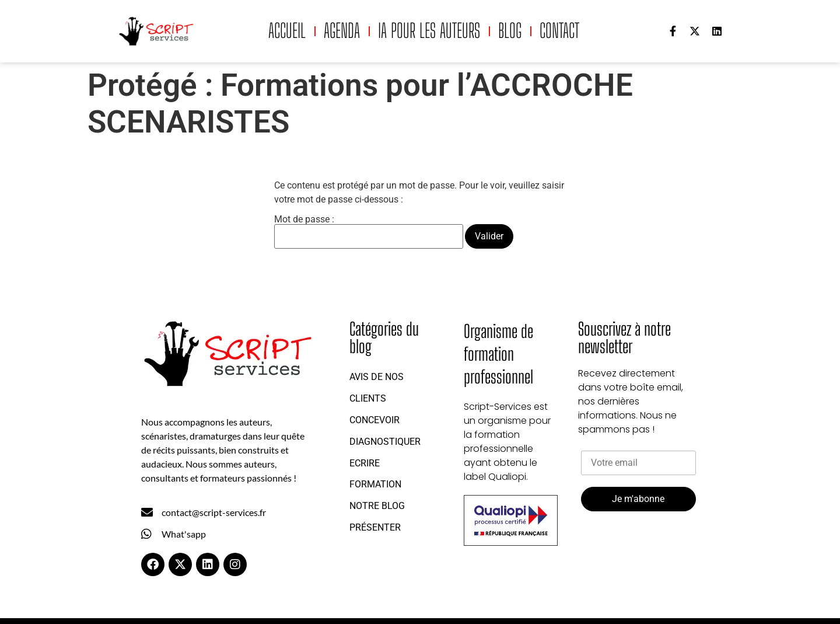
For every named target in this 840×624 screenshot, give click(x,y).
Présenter (375, 527)
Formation (375, 484)
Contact (559, 31)
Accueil (287, 31)
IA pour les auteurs (429, 31)
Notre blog (377, 506)
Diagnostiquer (385, 442)
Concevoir (374, 420)
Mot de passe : (369, 232)
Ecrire (365, 463)
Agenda (342, 31)
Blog (510, 31)
